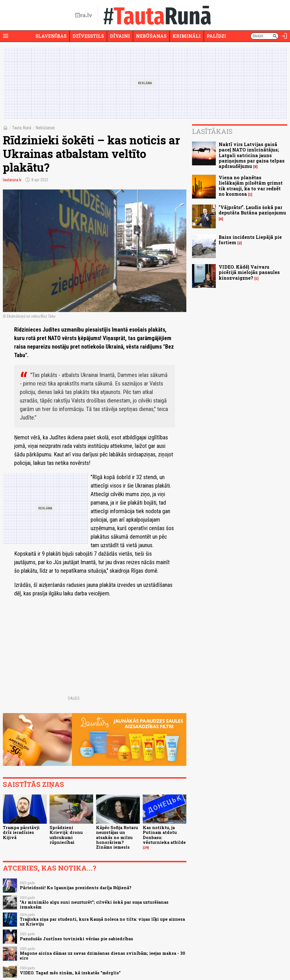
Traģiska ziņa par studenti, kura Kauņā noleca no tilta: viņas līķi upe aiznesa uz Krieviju (102, 922)
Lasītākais (212, 131)
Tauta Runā (22, 128)
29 (146, 848)
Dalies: (74, 698)
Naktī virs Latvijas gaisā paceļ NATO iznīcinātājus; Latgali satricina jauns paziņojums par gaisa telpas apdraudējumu (252, 155)
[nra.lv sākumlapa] (84, 15)
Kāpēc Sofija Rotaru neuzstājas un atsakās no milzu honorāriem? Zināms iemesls (117, 837)
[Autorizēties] (284, 36)
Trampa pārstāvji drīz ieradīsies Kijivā (21, 833)
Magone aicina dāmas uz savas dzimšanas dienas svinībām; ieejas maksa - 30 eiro (103, 956)
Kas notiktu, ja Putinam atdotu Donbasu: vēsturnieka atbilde (164, 835)
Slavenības (51, 36)
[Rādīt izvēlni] (6, 36)
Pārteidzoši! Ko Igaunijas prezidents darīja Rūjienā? (76, 888)
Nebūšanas (151, 36)
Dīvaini (120, 36)
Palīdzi (217, 36)
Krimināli (187, 36)
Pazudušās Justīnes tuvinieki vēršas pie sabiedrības (76, 939)
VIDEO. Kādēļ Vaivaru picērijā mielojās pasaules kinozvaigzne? (249, 272)
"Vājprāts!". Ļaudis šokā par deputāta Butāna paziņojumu (252, 210)
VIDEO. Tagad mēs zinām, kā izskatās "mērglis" (70, 973)
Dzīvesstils (88, 36)
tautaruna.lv (12, 180)
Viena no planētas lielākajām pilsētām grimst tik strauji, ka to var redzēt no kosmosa (251, 186)
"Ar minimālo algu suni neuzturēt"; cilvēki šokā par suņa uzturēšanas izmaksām (94, 905)
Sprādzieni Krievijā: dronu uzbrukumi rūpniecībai (66, 835)
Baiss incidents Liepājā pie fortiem (250, 240)
